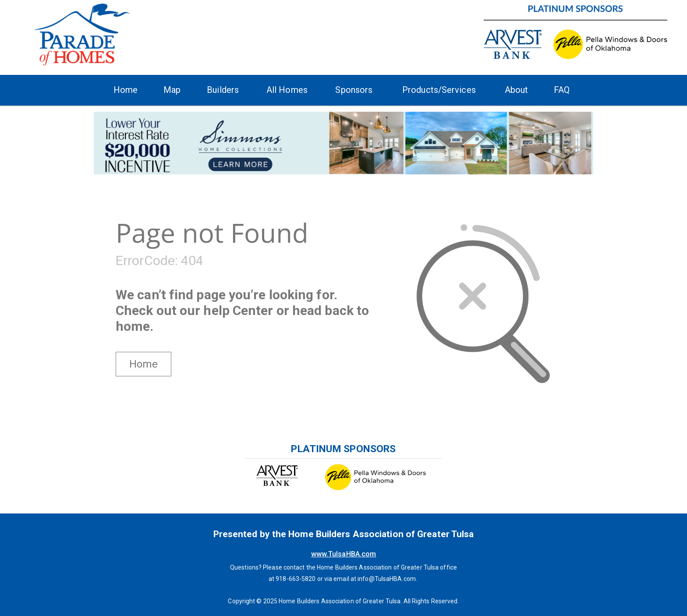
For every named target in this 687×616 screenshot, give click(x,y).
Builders (223, 90)
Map (172, 90)
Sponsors (354, 90)
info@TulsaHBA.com (387, 579)
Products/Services (439, 90)
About (517, 90)
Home (126, 90)
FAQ (562, 90)
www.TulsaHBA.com (344, 554)
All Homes (287, 90)
